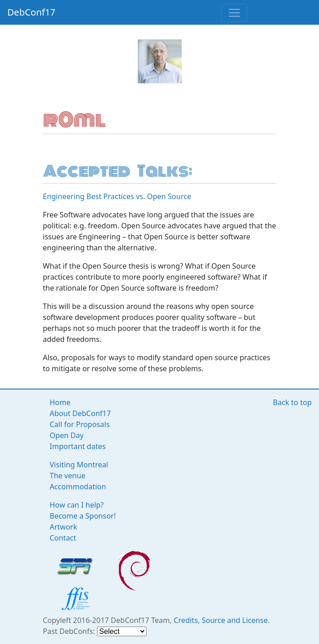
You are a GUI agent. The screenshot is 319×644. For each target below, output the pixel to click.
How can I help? (77, 505)
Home (60, 402)
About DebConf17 (81, 413)
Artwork (64, 527)
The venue (68, 476)
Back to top (292, 402)
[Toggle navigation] (234, 13)
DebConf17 (31, 12)
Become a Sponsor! (83, 516)
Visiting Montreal (79, 465)
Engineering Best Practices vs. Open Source (117, 196)
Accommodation (78, 487)
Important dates (78, 446)
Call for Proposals (80, 424)
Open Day (67, 435)
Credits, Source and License (220, 620)
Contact (63, 538)
